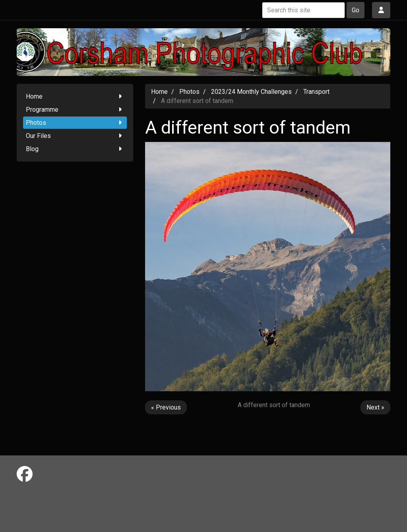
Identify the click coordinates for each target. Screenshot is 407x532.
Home (75, 96)
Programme (75, 110)
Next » (375, 407)
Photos (75, 123)
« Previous (166, 407)
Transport (316, 92)
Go (356, 10)
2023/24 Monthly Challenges (251, 92)
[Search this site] (303, 10)
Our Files (75, 136)
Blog (75, 149)
